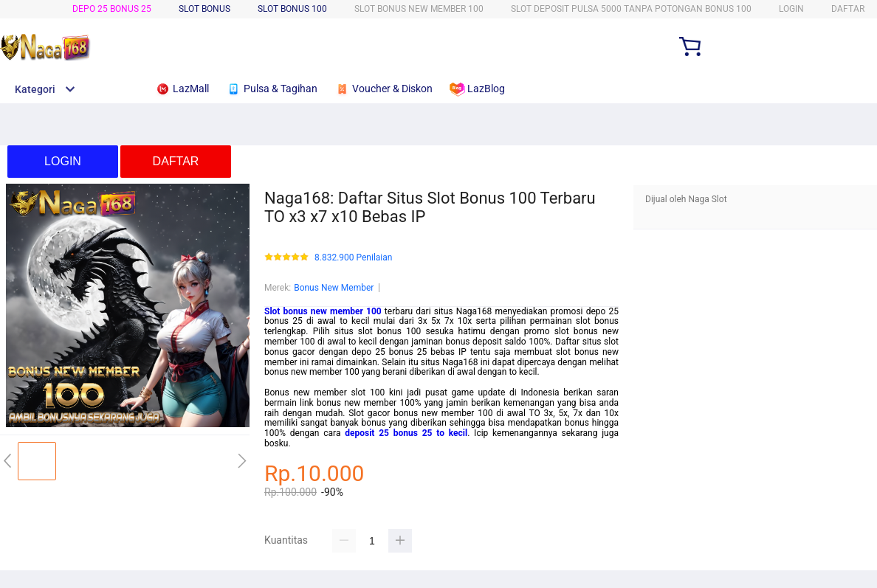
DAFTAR (848, 9)
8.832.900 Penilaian (353, 258)
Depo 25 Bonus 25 (112, 9)
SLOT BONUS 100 (292, 9)
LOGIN (791, 9)
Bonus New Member (334, 288)
